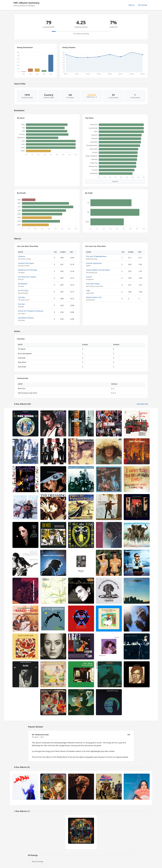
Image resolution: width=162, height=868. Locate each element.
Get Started (143, 5)
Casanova (22, 256)
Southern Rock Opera (26, 263)
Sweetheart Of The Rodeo (28, 270)
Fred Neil (21, 304)
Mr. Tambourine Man (40, 735)
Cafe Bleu (22, 297)
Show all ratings (38, 862)
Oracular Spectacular (94, 263)
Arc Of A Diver (23, 290)
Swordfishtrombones (26, 318)
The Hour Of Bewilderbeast (96, 256)
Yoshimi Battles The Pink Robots (98, 270)
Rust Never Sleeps (93, 284)
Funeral (89, 277)
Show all (115, 181)
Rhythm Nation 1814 (94, 297)
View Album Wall (142, 404)
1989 (88, 290)
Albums (131, 5)
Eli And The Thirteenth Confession (31, 311)
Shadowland (23, 284)
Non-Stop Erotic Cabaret (27, 277)
